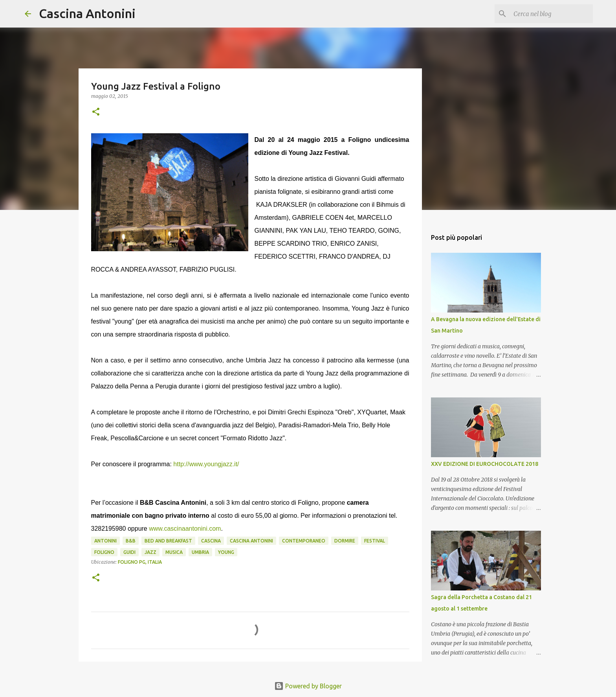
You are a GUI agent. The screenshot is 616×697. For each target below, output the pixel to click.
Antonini (105, 541)
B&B (131, 541)
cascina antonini (251, 541)
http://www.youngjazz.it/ (206, 464)
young (226, 552)
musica (174, 552)
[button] (96, 112)
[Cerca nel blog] (552, 14)
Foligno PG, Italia (140, 562)
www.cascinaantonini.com (185, 529)
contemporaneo (304, 541)
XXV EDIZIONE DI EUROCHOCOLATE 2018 (485, 464)
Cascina (211, 541)
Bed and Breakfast (168, 541)
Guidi (129, 552)
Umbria (200, 552)
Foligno (104, 552)
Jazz (150, 552)
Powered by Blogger (308, 686)
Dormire (345, 541)
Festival (375, 541)
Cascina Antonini (87, 13)
